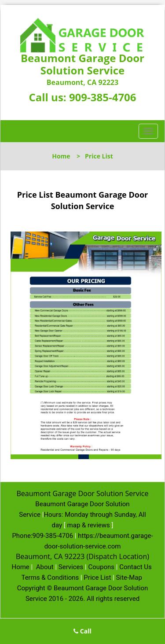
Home (61, 156)
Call (82, 631)
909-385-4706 (103, 97)
